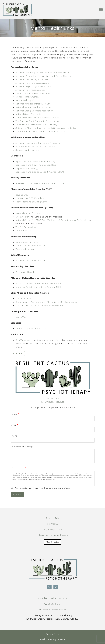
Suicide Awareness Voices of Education (35, 146)
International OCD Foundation (31, 198)
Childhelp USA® (23, 298)
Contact (18, 353)
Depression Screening (26, 168)
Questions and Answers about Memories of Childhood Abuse (46, 302)
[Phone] (56, 587)
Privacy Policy (52, 634)
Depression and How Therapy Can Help (36, 165)
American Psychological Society (31, 90)
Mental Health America (27, 97)
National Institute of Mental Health (33, 104)
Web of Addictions (25, 249)
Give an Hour (22, 217)
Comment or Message (23, 447)
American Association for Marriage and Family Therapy (43, 76)
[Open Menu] (101, 10)
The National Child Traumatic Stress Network (38, 121)
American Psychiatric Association (32, 83)
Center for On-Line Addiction (30, 246)
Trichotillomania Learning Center (32, 202)
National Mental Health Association (33, 107)
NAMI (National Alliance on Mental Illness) (36, 125)
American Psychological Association (33, 86)
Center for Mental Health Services (33, 93)
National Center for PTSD (28, 213)
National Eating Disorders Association (34, 111)
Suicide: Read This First (27, 150)
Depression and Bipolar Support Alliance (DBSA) (40, 172)
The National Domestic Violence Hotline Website (40, 305)
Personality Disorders (26, 272)
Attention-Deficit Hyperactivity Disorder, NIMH (39, 287)
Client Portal (53, 542)
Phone (14, 436)
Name (15, 414)
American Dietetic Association (30, 261)
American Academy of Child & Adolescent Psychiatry (42, 73)
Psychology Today (53, 529)
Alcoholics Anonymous (27, 242)
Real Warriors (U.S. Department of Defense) (64, 220)
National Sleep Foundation (29, 114)
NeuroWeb (21, 317)
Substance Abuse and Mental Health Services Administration (46, 128)
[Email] (49, 587)
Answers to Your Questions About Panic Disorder (41, 183)
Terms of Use (18, 467)
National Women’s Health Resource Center (37, 118)
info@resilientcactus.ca (53, 402)
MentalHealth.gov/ (25, 100)
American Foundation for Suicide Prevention (38, 143)
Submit (17, 495)
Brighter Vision (59, 639)
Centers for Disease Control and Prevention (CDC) (41, 131)
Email (14, 425)
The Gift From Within (26, 227)
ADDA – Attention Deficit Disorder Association (38, 284)
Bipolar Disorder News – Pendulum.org (35, 161)
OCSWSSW (52, 524)
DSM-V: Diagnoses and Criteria (31, 328)
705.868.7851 (53, 398)
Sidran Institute (23, 231)
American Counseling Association (32, 79)
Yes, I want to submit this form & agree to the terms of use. (42, 488)
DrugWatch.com (24, 340)
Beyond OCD (22, 195)
